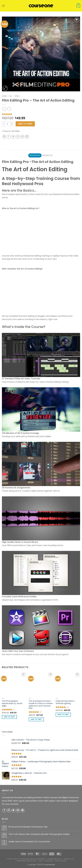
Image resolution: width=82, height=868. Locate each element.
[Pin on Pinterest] (23, 137)
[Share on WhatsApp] (4, 137)
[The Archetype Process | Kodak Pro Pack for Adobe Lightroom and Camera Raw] (41, 684)
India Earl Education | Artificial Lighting (65, 702)
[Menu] (3, 6)
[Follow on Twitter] (13, 810)
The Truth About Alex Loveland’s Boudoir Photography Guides (39, 834)
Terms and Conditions (26, 861)
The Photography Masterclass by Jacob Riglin (12, 703)
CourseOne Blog (54, 859)
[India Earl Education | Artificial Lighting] (68, 684)
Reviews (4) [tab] (48, 155)
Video (17, 96)
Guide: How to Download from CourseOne (29, 842)
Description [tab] (35, 155)
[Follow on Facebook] (4, 810)
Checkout (49, 861)
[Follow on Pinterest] (23, 810)
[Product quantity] (8, 124)
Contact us (69, 859)
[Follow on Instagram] (9, 810)
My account (61, 861)
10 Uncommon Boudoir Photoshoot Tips (28, 827)
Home (4, 96)
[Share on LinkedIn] (27, 137)
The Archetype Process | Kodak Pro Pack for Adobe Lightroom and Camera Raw (41, 705)
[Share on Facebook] (9, 137)
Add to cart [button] (9, 717)
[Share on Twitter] (13, 137)
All (11, 96)
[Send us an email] (18, 810)
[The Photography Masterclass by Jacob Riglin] (14, 684)
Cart (41, 861)
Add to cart (25, 124)
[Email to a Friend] (18, 137)
